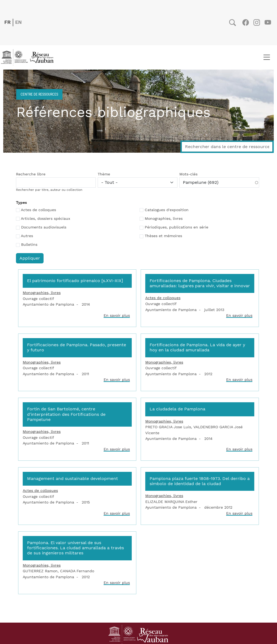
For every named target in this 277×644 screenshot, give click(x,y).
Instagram (257, 22)
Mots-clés (188, 174)
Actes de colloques (38, 210)
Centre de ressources (39, 94)
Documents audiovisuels (44, 227)
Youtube (268, 22)
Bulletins (29, 245)
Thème (104, 174)
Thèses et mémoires (163, 236)
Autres (27, 236)
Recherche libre (31, 174)
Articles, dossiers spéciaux (45, 219)
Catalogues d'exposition (167, 210)
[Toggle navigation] (267, 57)
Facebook (245, 22)
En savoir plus (117, 316)
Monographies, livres (164, 219)
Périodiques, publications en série (177, 227)
